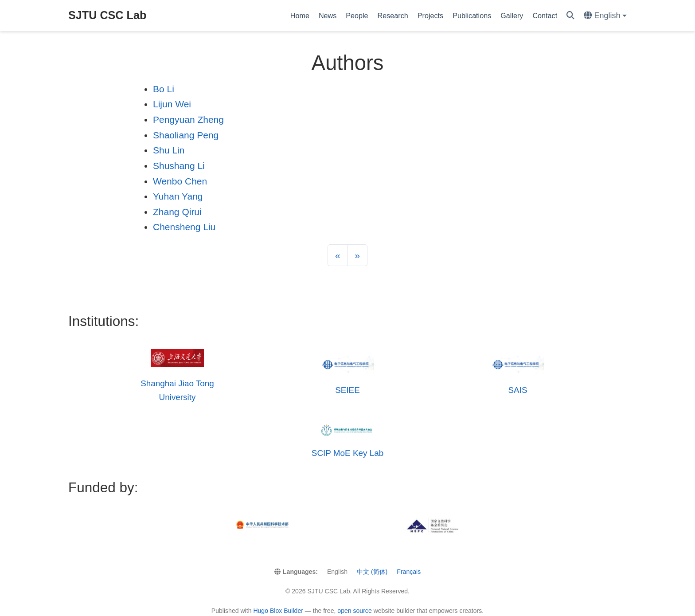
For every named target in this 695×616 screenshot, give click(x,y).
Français (409, 572)
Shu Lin (169, 150)
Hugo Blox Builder (278, 611)
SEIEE (347, 390)
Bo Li (164, 89)
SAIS (517, 390)
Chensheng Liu (184, 227)
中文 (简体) (372, 572)
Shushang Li (179, 166)
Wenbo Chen (180, 181)
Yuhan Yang (178, 196)
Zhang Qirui (177, 212)
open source (354, 611)
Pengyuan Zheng (188, 120)
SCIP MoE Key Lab (347, 453)
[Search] (570, 16)
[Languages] (605, 16)
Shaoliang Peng (186, 135)
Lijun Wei (172, 104)
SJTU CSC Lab (107, 15)
